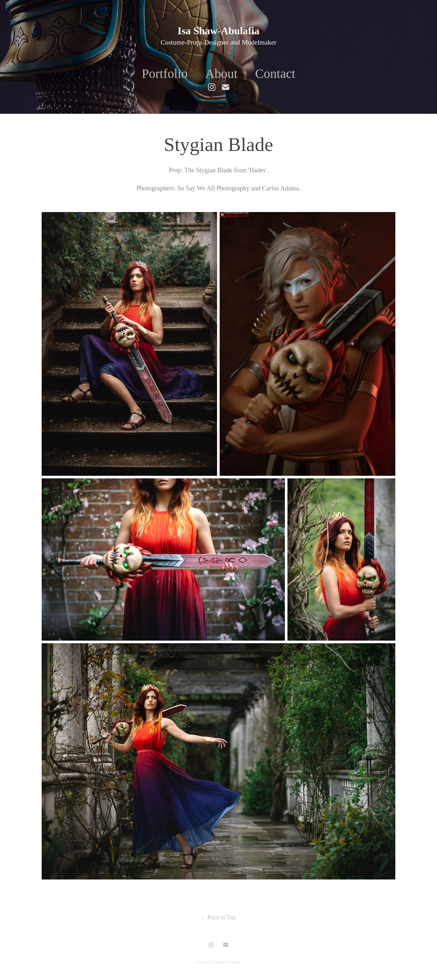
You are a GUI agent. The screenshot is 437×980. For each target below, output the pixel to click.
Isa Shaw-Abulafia (218, 31)
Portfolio (165, 74)
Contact (275, 74)
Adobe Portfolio (228, 962)
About (221, 74)
